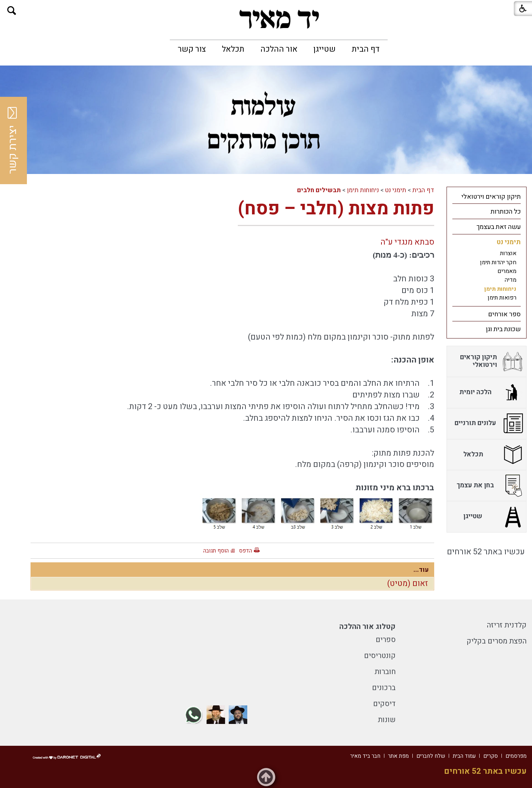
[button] (12, 11)
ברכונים (384, 688)
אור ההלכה (279, 49)
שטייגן (325, 49)
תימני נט (396, 190)
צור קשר (192, 49)
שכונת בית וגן (503, 329)
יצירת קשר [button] (13, 140)
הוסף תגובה (216, 551)
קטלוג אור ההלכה (367, 627)
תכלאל (233, 49)
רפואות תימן (502, 298)
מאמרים (507, 271)
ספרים (386, 640)
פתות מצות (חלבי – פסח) (336, 209)
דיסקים (384, 704)
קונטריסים (380, 656)
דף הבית (366, 49)
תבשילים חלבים (319, 190)
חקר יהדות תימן (498, 262)
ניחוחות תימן (363, 190)
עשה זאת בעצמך (499, 227)
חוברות (385, 672)
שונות (387, 720)
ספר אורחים (504, 314)
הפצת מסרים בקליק (497, 641)
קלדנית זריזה (507, 625)
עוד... (421, 570)
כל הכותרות (506, 212)
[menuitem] (366, 49)
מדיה (511, 280)
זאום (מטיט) (408, 583)
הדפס (245, 551)
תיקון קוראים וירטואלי (491, 197)
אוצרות (508, 253)
